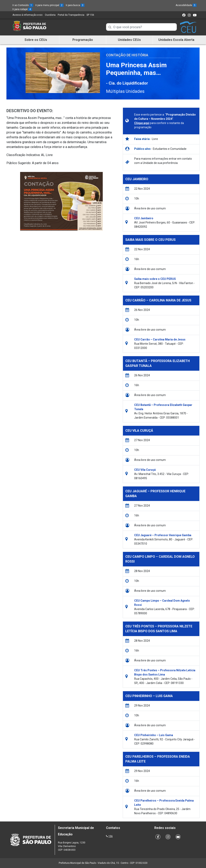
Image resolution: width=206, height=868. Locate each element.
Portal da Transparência (71, 15)
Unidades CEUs (129, 40)
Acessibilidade (186, 5)
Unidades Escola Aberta (176, 40)
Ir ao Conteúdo (23, 5)
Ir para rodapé (22, 9)
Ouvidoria (50, 15)
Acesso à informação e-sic (28, 15)
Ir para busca (75, 5)
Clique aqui (142, 123)
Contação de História (127, 55)
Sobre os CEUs (36, 40)
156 (111, 836)
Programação (83, 40)
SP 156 (90, 15)
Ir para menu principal (49, 5)
